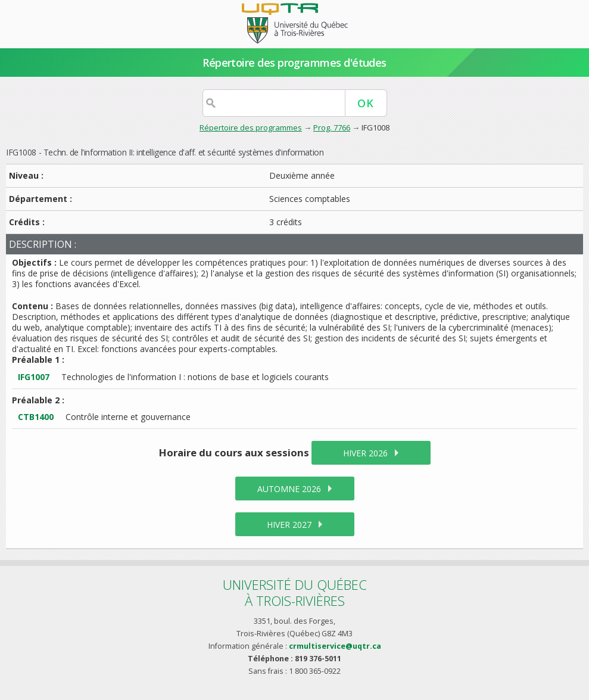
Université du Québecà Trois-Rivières (295, 592)
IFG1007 (34, 377)
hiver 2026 (365, 453)
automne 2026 (289, 489)
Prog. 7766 (332, 127)
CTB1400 (36, 417)
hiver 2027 (289, 525)
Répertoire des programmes (251, 127)
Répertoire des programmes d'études (294, 63)
